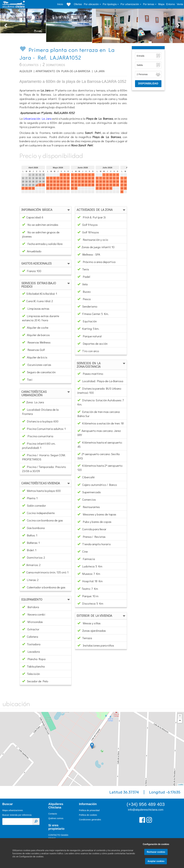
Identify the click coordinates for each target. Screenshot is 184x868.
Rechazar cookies (156, 861)
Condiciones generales (90, 820)
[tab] (46, 210)
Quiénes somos (56, 818)
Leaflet (181, 785)
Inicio (60, 4)
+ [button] (180, 716)
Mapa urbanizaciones (13, 810)
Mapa (161, 4)
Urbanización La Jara (37, 119)
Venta (180, 4)
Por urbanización (130, 4)
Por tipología (110, 4)
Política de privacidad (89, 810)
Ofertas (78, 4)
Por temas (149, 4)
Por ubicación (92, 4)
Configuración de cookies (156, 853)
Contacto (53, 814)
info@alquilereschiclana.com (146, 810)
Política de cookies (88, 815)
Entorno (171, 4)
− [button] (180, 721)
